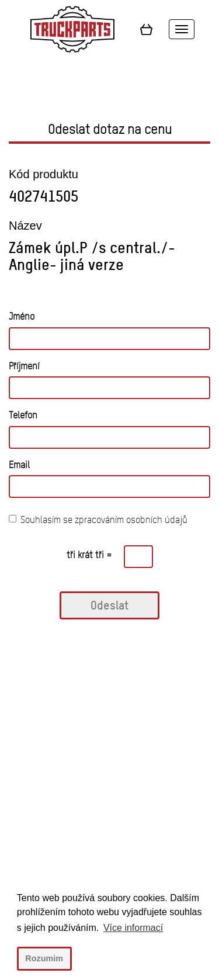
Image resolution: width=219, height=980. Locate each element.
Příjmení (24, 366)
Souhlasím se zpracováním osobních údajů (98, 520)
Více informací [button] (133, 928)
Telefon (23, 415)
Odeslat (109, 605)
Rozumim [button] (44, 958)
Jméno (22, 316)
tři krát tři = (89, 555)
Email (19, 465)
